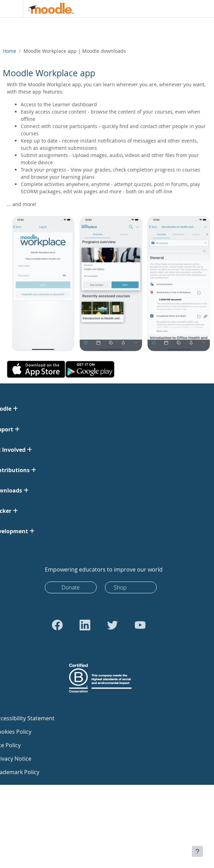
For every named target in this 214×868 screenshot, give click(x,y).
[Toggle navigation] (10, 9)
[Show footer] (197, 851)
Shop (120, 587)
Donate (71, 587)
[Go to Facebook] (57, 625)
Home (9, 51)
